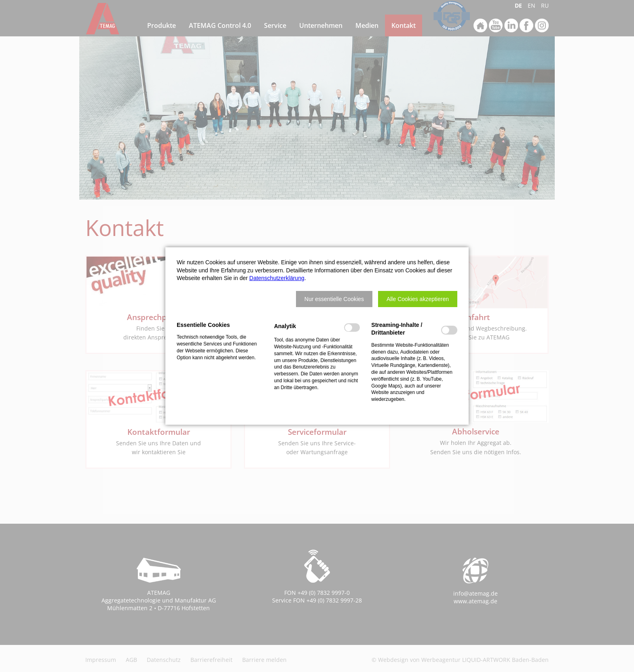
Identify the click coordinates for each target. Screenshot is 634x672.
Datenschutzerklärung (277, 278)
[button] (334, 299)
